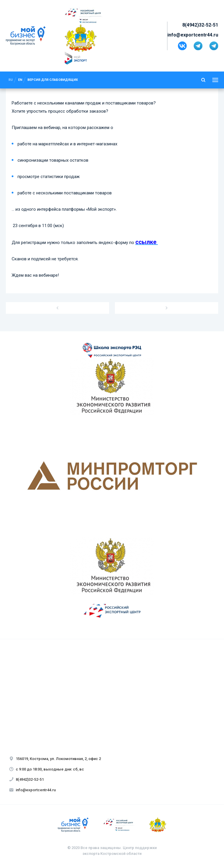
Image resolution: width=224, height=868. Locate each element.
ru (11, 80)
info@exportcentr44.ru (193, 35)
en (20, 80)
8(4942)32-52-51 (200, 25)
